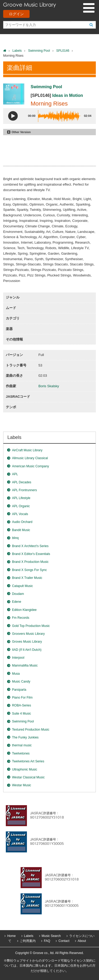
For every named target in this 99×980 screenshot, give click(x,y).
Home (11, 936)
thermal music (22, 745)
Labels (17, 51)
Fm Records (20, 618)
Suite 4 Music (21, 714)
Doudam (18, 594)
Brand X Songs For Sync (29, 570)
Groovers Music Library (28, 634)
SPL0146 (63, 51)
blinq (15, 538)
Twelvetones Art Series (28, 761)
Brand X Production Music (30, 562)
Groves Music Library (27, 642)
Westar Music (21, 785)
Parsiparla (19, 690)
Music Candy (21, 682)
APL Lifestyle (21, 498)
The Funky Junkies (25, 737)
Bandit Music (21, 530)
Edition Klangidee (24, 610)
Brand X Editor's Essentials (31, 554)
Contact (64, 941)
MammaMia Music (25, 665)
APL (15, 474)
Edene (16, 602)
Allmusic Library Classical (30, 458)
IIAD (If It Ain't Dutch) (27, 650)
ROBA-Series (21, 705)
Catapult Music (22, 586)
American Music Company (30, 466)
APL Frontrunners (24, 490)
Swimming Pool (39, 51)
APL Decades (22, 482)
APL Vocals (20, 514)
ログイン (16, 14)
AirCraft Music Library (27, 450)
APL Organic (21, 506)
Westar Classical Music (28, 777)
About (82, 941)
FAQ (47, 941)
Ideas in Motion (68, 95)
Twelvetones (21, 753)
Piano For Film (22, 698)
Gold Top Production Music (31, 626)
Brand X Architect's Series (30, 546)
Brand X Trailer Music (27, 578)
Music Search (51, 936)
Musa (16, 674)
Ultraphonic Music (24, 769)
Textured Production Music (30, 730)
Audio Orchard (22, 522)
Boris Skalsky (49, 386)
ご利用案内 (28, 941)
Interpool (18, 658)
